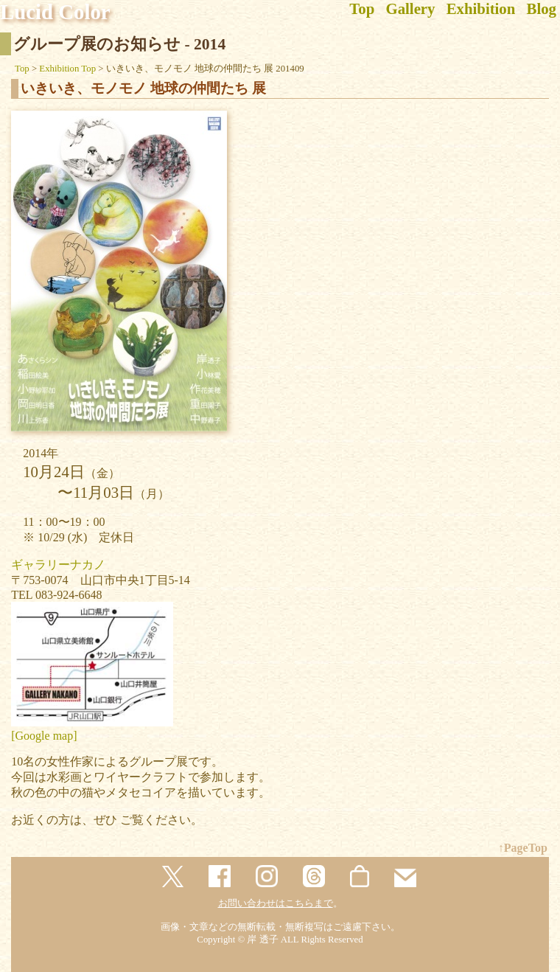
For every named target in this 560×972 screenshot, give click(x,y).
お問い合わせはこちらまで (276, 903)
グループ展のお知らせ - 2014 (119, 44)
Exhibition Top (67, 69)
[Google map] (44, 736)
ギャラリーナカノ (58, 565)
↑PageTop (523, 848)
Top (22, 69)
